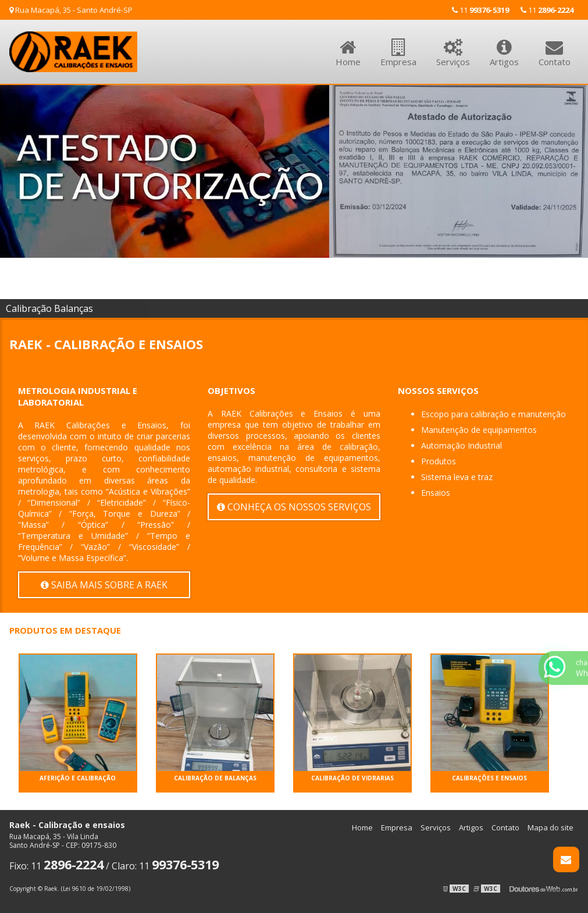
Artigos (504, 47)
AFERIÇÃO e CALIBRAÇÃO (78, 778)
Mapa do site (550, 827)
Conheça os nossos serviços (294, 507)
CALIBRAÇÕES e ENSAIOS (489, 778)
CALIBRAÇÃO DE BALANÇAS (215, 778)
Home (348, 47)
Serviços (453, 47)
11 (547, 10)
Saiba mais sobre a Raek (104, 585)
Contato (555, 47)
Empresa (398, 47)
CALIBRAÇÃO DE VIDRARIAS (352, 778)
